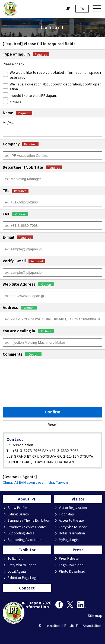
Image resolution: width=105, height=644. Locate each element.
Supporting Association (25, 540)
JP (68, 8)
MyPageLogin (69, 540)
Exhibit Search (18, 514)
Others (15, 102)
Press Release (69, 558)
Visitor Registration (73, 508)
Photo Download (72, 571)
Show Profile (17, 508)
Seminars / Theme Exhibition (29, 520)
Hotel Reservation (72, 533)
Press (78, 550)
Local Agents (17, 571)
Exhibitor (27, 550)
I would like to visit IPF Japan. (33, 95)
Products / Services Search (27, 527)
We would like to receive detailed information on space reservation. (56, 75)
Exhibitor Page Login (23, 578)
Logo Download (71, 565)
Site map (95, 616)
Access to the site (71, 520)
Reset (53, 424)
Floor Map (66, 514)
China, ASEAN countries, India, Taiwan (35, 482)
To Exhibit (15, 558)
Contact (27, 588)
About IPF (27, 499)
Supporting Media (21, 533)
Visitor (78, 499)
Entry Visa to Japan (73, 527)
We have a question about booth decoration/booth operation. (55, 87)
